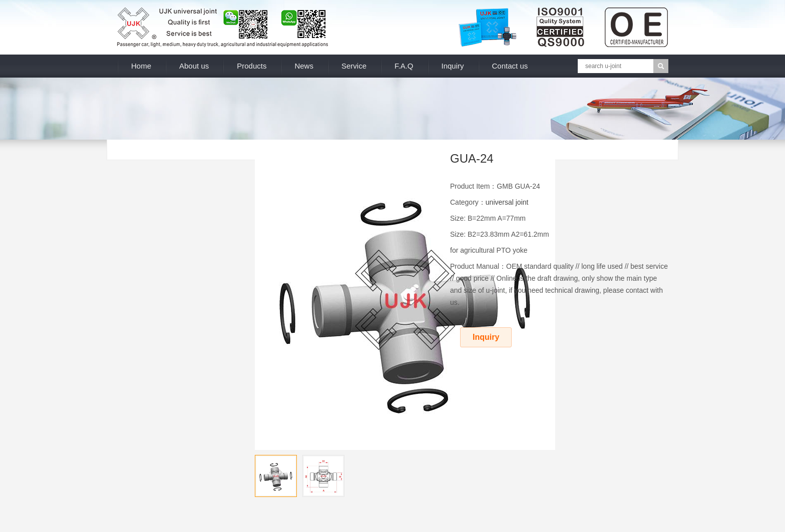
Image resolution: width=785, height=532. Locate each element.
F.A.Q (404, 66)
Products (252, 66)
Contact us (510, 66)
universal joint (507, 202)
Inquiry (453, 66)
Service (354, 66)
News (304, 66)
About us (194, 66)
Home (141, 66)
